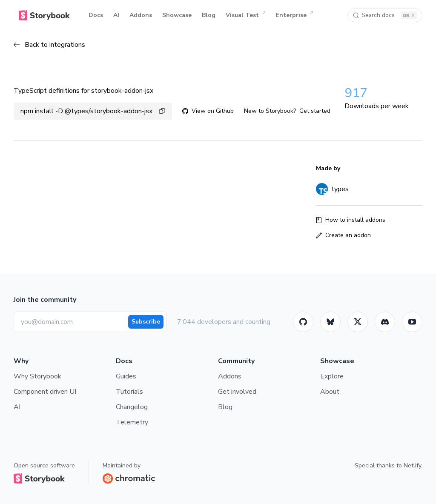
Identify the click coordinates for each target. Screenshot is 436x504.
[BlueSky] (330, 322)
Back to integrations (49, 45)
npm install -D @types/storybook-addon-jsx (93, 111)
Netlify (412, 465)
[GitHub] (303, 322)
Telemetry (132, 422)
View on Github (208, 111)
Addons (141, 15)
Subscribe (146, 322)
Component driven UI (45, 392)
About (330, 392)
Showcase (177, 15)
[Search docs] (385, 15)
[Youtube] (412, 322)
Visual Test (246, 15)
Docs (96, 15)
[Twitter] (358, 322)
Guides (126, 376)
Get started (315, 111)
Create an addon (343, 235)
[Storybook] (385, 322)
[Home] (44, 15)
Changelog (132, 407)
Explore (332, 376)
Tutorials (129, 392)
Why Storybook (37, 376)
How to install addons (351, 220)
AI (116, 15)
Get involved (237, 392)
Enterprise (295, 15)
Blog (209, 15)
